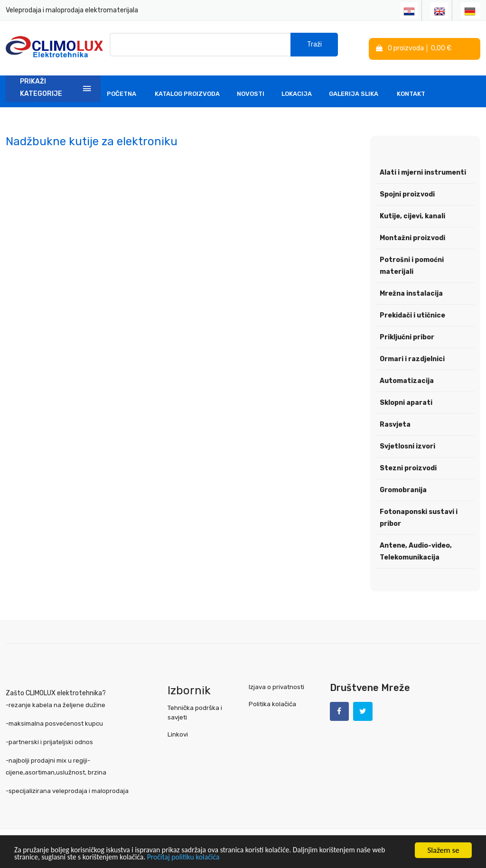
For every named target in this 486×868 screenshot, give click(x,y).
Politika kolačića (272, 702)
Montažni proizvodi (412, 237)
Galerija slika (354, 92)
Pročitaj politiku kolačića (214, 857)
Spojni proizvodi (407, 193)
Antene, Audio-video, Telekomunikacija (416, 550)
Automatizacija (407, 379)
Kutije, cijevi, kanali (412, 215)
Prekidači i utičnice (412, 314)
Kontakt (411, 92)
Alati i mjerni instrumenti (423, 171)
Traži (314, 47)
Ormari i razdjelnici (412, 358)
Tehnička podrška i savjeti (195, 711)
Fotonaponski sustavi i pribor (419, 516)
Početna (121, 92)
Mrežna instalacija (411, 292)
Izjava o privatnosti (276, 685)
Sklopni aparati (406, 401)
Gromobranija (403, 489)
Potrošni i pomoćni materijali (412, 264)
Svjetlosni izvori (407, 445)
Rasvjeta (395, 423)
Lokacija (297, 92)
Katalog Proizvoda (187, 92)
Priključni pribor (407, 336)
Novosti (251, 92)
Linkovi (178, 733)
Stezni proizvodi (408, 467)
